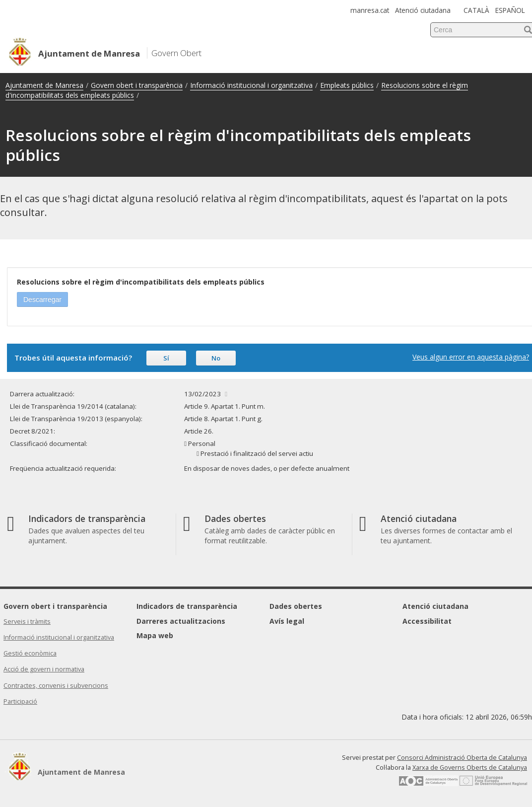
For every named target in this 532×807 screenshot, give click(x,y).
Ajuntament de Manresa (44, 85)
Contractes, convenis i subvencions (56, 686)
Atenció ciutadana (423, 10)
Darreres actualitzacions (181, 621)
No (216, 358)
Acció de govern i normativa (44, 669)
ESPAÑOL (510, 10)
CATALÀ (476, 10)
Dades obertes (296, 606)
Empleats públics (347, 85)
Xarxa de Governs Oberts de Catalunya (470, 768)
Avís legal (287, 621)
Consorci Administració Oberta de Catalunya (462, 758)
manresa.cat (370, 10)
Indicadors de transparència (187, 606)
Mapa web (155, 635)
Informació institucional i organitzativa (251, 85)
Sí (166, 358)
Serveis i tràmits (27, 622)
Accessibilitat (427, 621)
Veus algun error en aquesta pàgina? (471, 357)
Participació (20, 701)
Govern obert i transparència (137, 85)
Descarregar (42, 299)
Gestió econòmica (30, 653)
